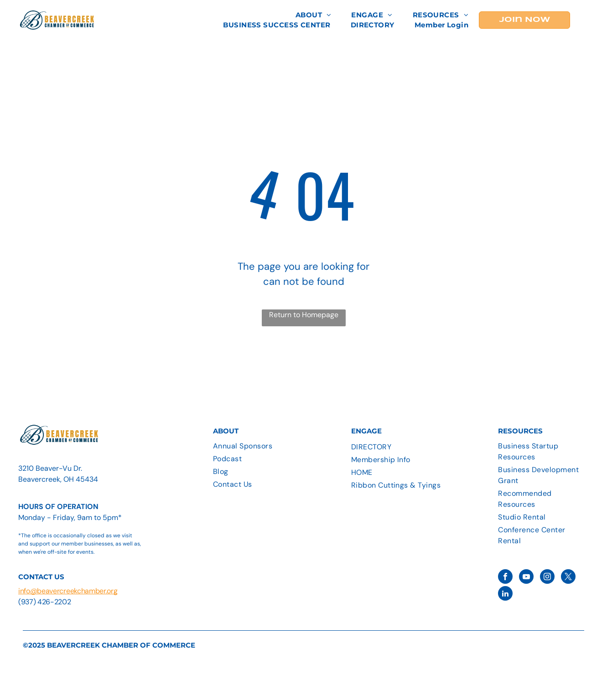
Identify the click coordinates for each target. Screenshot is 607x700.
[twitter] (568, 578)
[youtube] (526, 578)
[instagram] (547, 578)
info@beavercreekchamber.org (68, 591)
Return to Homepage (304, 315)
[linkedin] (505, 594)
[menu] (587, 20)
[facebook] (505, 578)
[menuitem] (314, 15)
